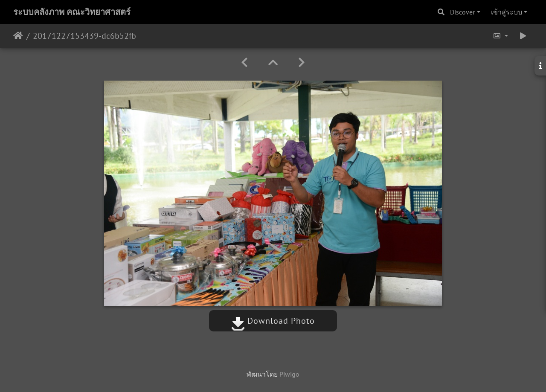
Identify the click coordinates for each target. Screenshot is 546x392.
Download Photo (273, 321)
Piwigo (289, 374)
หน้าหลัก (18, 36)
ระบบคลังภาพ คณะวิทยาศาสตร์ (72, 12)
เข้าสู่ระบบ (507, 12)
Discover (462, 12)
